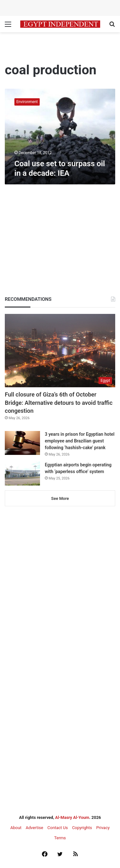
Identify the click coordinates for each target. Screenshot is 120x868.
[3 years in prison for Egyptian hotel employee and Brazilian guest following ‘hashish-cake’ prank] (22, 443)
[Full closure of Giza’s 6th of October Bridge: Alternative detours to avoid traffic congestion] (60, 351)
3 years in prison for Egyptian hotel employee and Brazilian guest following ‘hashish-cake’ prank (80, 441)
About (16, 828)
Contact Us (58, 828)
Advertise (34, 828)
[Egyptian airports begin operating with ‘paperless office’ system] (22, 474)
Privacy (103, 828)
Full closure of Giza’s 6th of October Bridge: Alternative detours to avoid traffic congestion (59, 402)
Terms (60, 838)
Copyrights (82, 828)
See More (60, 498)
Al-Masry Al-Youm (72, 817)
